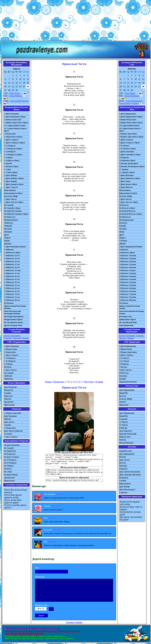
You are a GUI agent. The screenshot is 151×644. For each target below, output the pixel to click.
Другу (6, 235)
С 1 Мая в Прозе (11, 172)
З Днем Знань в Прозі (128, 184)
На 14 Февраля (10, 460)
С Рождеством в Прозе (13, 137)
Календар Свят (126, 316)
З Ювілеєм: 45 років (128, 279)
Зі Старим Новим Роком (129, 126)
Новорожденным (11, 220)
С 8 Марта (8, 157)
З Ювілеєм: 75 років (128, 297)
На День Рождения (12, 445)
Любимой (8, 226)
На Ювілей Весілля (127, 211)
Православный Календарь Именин (15, 307)
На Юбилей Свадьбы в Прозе (16, 214)
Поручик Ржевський (128, 434)
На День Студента (11, 457)
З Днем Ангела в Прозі (129, 202)
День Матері (124, 487)
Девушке (8, 244)
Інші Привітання (126, 325)
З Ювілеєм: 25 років (128, 264)
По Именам (9, 303)
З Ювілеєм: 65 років (128, 291)
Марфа (26, 338)
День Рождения (10, 387)
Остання (99, 382)
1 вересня (123, 492)
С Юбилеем (9, 250)
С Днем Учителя (11, 187)
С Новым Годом (11, 349)
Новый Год (8, 390)
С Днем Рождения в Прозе (15, 117)
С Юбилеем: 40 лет (12, 276)
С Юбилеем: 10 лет (12, 255)
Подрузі (122, 238)
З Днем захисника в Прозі (130, 154)
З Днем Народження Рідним (131, 247)
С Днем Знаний (10, 181)
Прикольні (124, 405)
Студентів (123, 419)
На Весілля (124, 205)
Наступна (89, 382)
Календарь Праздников (14, 316)
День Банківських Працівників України (131, 102)
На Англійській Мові (128, 322)
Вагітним (123, 466)
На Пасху (8, 367)
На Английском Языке (13, 322)
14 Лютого (124, 422)
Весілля (122, 396)
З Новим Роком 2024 (128, 120)
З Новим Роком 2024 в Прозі (131, 123)
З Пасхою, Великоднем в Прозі (132, 166)
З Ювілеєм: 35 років (128, 273)
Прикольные (9, 405)
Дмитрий (17, 338)
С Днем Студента (11, 140)
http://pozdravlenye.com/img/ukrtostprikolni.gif (74, 480)
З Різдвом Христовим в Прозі (131, 137)
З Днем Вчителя (126, 187)
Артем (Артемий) (12, 336)
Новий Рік (124, 393)
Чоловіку (123, 229)
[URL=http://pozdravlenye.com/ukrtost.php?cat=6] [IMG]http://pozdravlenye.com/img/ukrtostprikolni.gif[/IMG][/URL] (74, 473)
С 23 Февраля (10, 152)
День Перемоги (132, 96)
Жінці (122, 232)
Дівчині (122, 244)
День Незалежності (127, 490)
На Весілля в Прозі (127, 208)
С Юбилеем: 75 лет (12, 297)
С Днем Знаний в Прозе (14, 184)
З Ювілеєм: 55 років (128, 285)
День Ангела (124, 460)
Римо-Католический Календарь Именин (12, 312)
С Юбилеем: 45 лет (12, 279)
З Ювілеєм (124, 250)
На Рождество (10, 454)
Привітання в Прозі (127, 319)
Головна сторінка (74, 622)
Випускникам (125, 190)
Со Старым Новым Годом (15, 126)
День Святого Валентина (130, 472)
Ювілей (122, 402)
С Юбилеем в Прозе (12, 252)
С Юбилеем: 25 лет (12, 264)
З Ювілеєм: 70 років (128, 294)
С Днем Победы (10, 175)
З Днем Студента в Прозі (129, 143)
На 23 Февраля (10, 463)
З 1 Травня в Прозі (127, 172)
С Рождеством (10, 134)
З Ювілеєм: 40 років (128, 276)
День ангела (9, 422)
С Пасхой (8, 163)
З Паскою (123, 367)
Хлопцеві (123, 241)
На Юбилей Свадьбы (13, 211)
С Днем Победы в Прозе (14, 178)
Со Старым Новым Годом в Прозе (15, 130)
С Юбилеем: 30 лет (12, 267)
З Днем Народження (128, 114)
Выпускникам (10, 190)
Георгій (140, 336)
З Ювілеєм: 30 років (128, 267)
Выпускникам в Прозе (13, 193)
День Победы (16, 96)
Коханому (123, 223)
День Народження (127, 390)
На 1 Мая (8, 472)
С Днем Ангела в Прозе (14, 202)
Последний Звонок (19, 101)
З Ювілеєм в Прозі (127, 252)
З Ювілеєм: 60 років (128, 288)
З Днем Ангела (125, 199)
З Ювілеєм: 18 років (128, 258)
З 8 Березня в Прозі (127, 160)
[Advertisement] (76, 21)
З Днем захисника (127, 152)
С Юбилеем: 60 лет (12, 288)
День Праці (130, 93)
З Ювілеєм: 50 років (128, 282)
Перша (48, 382)
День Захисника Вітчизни (130, 475)
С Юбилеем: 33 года (12, 270)
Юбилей (7, 399)
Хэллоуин (8, 434)
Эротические (9, 478)
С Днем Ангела (10, 199)
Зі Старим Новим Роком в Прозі (130, 130)
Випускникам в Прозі (128, 193)
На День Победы (11, 475)
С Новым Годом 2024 (13, 120)
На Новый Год (10, 451)
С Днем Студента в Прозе (14, 143)
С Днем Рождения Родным (15, 247)
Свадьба (7, 393)
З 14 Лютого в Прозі (127, 149)
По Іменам (124, 303)
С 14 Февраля (10, 146)
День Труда (15, 93)
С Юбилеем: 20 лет (12, 261)
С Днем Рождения (11, 114)
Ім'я (37, 568)
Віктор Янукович (126, 443)
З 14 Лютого (124, 146)
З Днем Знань (125, 181)
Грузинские (9, 402)
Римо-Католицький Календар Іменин (132, 312)
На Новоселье (10, 217)
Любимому (8, 223)
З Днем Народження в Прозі (131, 117)
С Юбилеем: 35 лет (12, 273)
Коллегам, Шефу (11, 196)
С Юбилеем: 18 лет (12, 258)
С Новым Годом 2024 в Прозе (16, 123)
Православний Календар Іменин (130, 307)
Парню (7, 241)
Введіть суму (41, 605)
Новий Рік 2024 (126, 451)
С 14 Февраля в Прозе (13, 149)
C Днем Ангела (10, 370)
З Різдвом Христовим (128, 134)
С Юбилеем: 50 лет (12, 282)
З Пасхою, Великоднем (129, 163)
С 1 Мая (7, 169)
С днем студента (11, 437)
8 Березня (123, 428)
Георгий (7, 338)
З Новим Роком (126, 349)
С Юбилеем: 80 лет (12, 300)
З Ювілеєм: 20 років (128, 261)
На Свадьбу (9, 205)
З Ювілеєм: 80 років (128, 300)
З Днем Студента (126, 140)
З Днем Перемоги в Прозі (130, 178)
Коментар (40, 577)
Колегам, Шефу (126, 196)
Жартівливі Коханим (128, 382)
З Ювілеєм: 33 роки (127, 270)
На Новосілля (125, 217)
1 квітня (123, 481)
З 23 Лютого (124, 361)
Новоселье (8, 396)
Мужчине (8, 229)
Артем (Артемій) (127, 336)
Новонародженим (126, 220)
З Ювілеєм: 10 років (128, 255)
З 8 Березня (124, 157)
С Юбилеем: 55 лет (12, 285)
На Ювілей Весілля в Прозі (131, 214)
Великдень (124, 478)
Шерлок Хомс (125, 437)
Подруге (7, 238)
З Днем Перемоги (126, 175)
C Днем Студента (11, 355)
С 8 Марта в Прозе (12, 160)
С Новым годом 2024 (13, 413)
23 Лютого (124, 425)
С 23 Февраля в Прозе (13, 154)
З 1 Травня (124, 169)
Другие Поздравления (13, 325)
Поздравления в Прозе (13, 319)
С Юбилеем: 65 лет (12, 291)
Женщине (8, 232)
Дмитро (122, 338)
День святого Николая (13, 431)
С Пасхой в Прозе (11, 166)
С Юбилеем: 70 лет (12, 294)
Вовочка (123, 440)
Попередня (58, 382)
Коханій (122, 226)
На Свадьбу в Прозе (12, 208)
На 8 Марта (9, 466)
